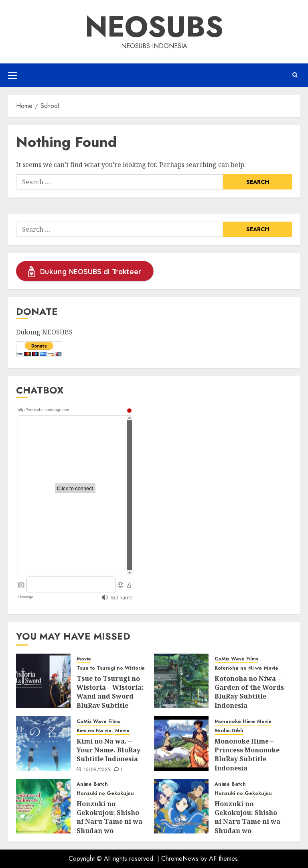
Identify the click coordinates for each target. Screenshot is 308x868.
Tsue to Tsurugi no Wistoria (111, 668)
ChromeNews (180, 859)
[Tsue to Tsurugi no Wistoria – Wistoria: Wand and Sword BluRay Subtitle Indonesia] (43, 681)
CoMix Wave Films (236, 659)
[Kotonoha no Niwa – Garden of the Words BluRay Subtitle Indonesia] (181, 681)
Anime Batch (92, 784)
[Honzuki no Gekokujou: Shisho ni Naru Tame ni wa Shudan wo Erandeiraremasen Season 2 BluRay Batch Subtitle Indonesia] (181, 806)
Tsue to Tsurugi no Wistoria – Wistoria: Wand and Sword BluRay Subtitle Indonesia (110, 697)
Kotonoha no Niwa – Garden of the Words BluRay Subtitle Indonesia (249, 692)
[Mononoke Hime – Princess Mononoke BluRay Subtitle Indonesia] (181, 744)
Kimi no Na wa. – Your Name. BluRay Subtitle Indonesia (108, 750)
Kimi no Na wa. (95, 731)
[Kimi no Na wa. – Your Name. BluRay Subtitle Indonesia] (43, 744)
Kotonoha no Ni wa (238, 668)
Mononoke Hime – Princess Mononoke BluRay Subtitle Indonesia (247, 755)
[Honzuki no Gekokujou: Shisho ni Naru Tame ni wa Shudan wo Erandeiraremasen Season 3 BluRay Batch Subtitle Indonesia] (43, 806)
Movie (84, 659)
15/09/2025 (97, 770)
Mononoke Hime (235, 722)
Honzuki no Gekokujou (105, 794)
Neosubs (154, 26)
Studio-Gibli (229, 731)
